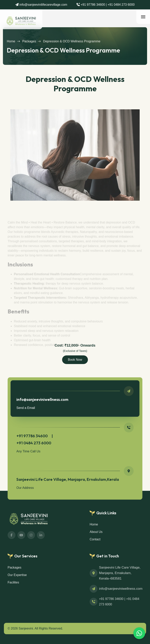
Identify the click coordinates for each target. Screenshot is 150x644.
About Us (96, 532)
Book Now (75, 360)
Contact (95, 539)
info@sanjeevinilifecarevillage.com (43, 5)
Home (11, 43)
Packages (29, 43)
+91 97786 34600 (111, 599)
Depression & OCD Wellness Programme (72, 43)
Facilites (13, 582)
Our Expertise (17, 575)
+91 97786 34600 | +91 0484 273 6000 (107, 5)
